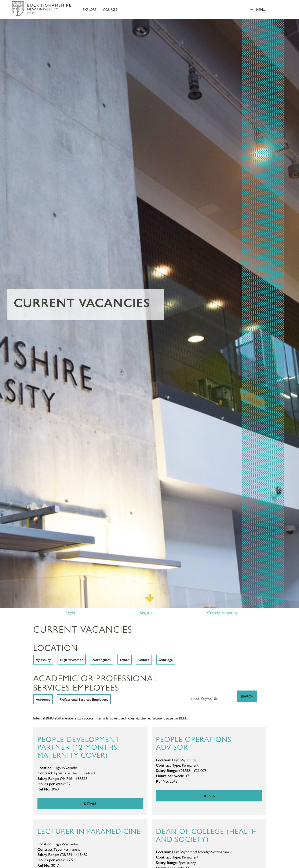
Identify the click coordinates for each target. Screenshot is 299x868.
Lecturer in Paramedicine (89, 831)
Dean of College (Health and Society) (207, 835)
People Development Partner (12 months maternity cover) (79, 747)
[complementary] (253, 836)
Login (70, 612)
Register (146, 612)
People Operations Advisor (194, 743)
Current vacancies (222, 612)
